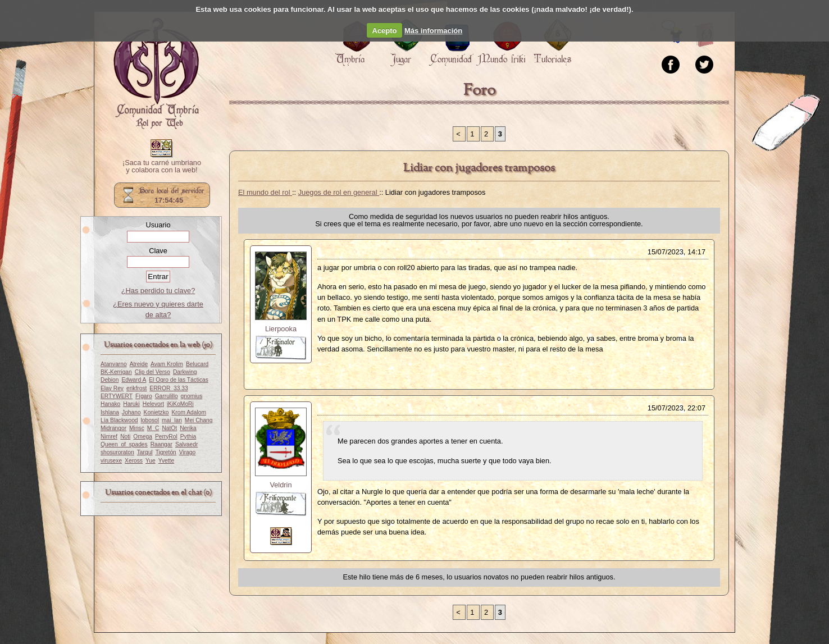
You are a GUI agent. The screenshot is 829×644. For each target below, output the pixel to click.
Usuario (158, 225)
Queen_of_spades (124, 444)
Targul (145, 452)
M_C (153, 428)
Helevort (153, 404)
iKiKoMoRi (180, 404)
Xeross (134, 461)
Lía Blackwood (119, 420)
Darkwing (185, 372)
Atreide (139, 364)
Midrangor (113, 428)
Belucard (197, 364)
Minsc (137, 428)
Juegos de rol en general (339, 192)
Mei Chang (199, 420)
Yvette (166, 461)
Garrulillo (167, 396)
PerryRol (166, 437)
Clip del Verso (152, 372)
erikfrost (136, 388)
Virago (187, 452)
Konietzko (156, 412)
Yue (151, 461)
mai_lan (172, 420)
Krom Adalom (189, 412)
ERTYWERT (117, 396)
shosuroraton (117, 452)
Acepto (385, 31)
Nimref (109, 437)
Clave (158, 251)
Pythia (188, 437)
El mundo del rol (265, 192)
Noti (125, 437)
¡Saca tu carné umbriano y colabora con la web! (162, 167)
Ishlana (110, 412)
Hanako (110, 404)
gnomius (192, 396)
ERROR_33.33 (168, 388)
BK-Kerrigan (116, 372)
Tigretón (166, 452)
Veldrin (281, 485)
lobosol (150, 420)
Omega (143, 437)
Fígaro (144, 396)
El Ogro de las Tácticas (179, 380)
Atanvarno (114, 364)
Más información (433, 31)
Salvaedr (186, 444)
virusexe (111, 461)
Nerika (188, 428)
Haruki (131, 404)
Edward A (134, 380)
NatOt (169, 428)
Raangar (161, 444)
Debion (110, 380)
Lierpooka (281, 329)
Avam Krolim (167, 364)
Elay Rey (112, 388)
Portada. (156, 74)
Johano (131, 412)
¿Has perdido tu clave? (158, 291)
